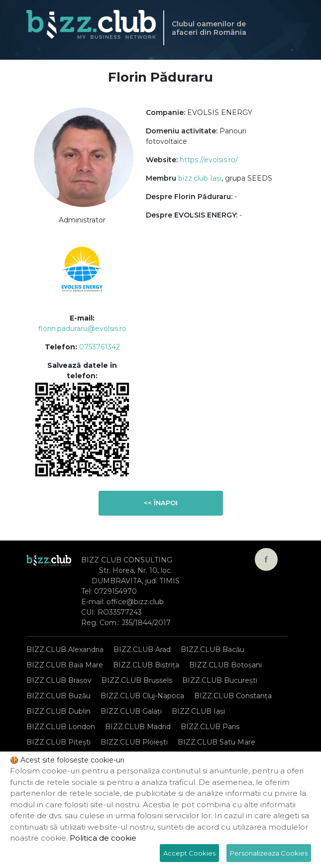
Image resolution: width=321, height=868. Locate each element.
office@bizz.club (135, 602)
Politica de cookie (103, 838)
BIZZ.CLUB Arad (142, 650)
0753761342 (100, 347)
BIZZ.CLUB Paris (210, 727)
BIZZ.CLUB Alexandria (65, 650)
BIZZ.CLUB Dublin (58, 711)
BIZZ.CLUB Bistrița (146, 665)
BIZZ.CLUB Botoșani (225, 665)
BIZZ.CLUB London (61, 727)
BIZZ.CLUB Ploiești (134, 742)
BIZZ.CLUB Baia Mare (65, 665)
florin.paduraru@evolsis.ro (82, 328)
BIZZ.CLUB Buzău (58, 696)
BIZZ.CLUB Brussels (137, 680)
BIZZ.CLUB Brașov (59, 680)
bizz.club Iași (200, 178)
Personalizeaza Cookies (269, 853)
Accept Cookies (189, 853)
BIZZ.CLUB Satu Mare (216, 742)
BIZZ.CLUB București (220, 680)
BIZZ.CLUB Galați (131, 711)
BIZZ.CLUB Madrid (138, 727)
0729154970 (115, 591)
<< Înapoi (161, 503)
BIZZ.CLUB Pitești (58, 742)
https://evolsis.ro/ (209, 160)
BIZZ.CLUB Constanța (233, 696)
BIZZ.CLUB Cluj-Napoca (142, 696)
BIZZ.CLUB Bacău (213, 650)
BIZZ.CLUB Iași (198, 711)
